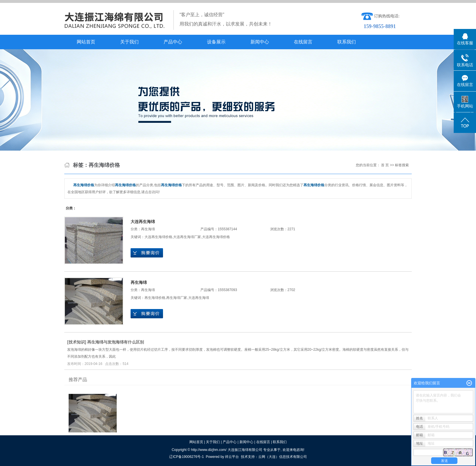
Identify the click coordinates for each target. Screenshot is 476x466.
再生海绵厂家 (177, 298)
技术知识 (77, 342)
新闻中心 (260, 42)
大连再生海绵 (143, 222)
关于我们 (129, 42)
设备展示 (216, 42)
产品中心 (173, 42)
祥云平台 (232, 457)
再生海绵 (148, 229)
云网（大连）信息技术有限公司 (283, 457)
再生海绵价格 (155, 298)
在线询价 (147, 253)
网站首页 (86, 42)
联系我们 (347, 42)
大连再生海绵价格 (158, 237)
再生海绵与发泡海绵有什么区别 (116, 342)
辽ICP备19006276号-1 (186, 457)
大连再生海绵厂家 (187, 237)
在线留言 (303, 42)
